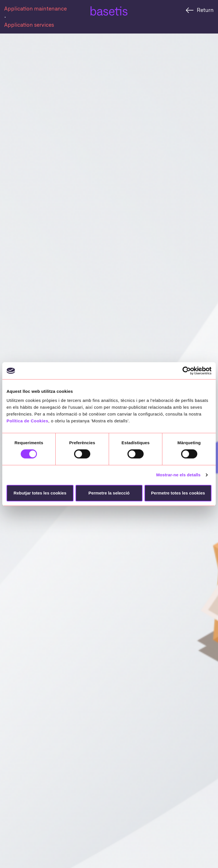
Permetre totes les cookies (178, 493)
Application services (29, 25)
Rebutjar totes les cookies (40, 493)
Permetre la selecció (109, 493)
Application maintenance (35, 8)
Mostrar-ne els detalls (178, 475)
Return (205, 10)
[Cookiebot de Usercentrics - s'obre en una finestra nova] (187, 371)
